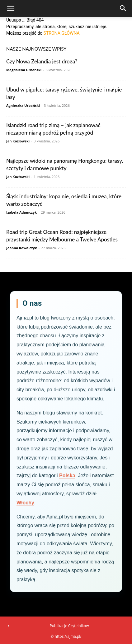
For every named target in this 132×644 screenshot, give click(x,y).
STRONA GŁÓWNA (62, 33)
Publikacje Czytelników (69, 626)
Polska (67, 476)
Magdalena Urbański (24, 70)
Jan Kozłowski (18, 141)
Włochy (25, 503)
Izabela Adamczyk (21, 212)
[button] (11, 8)
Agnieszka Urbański (23, 105)
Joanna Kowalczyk (22, 248)
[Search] (123, 8)
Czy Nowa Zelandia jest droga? (42, 61)
